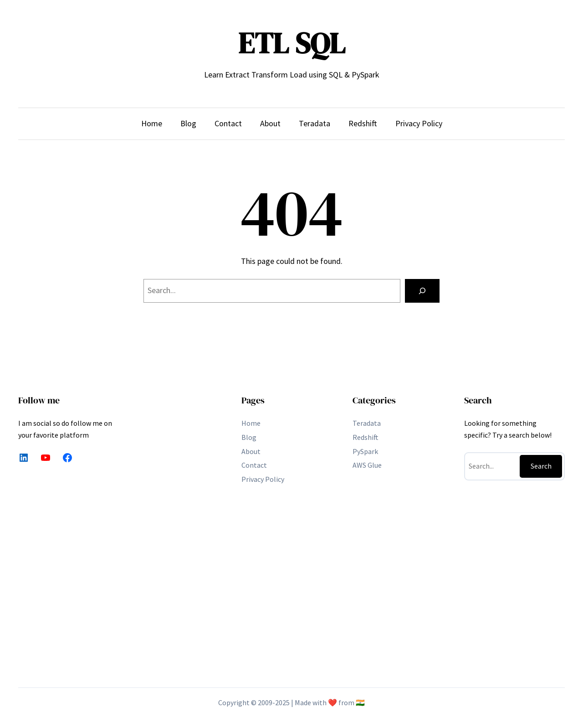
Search (541, 466)
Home (152, 123)
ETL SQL (292, 43)
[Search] (422, 291)
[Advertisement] (180, 532)
